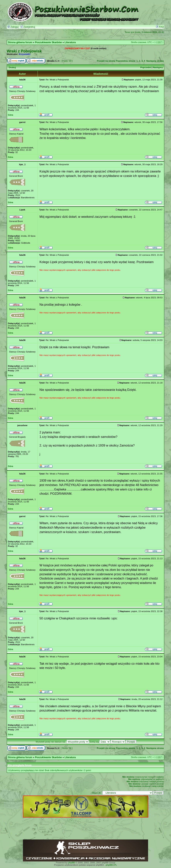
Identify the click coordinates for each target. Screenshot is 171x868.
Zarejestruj (28, 27)
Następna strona (155, 61)
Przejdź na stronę (106, 61)
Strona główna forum (20, 42)
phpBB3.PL (111, 865)
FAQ (160, 27)
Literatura (70, 42)
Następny (158, 67)
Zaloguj (13, 27)
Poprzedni (146, 67)
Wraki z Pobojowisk (24, 51)
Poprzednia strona (126, 61)
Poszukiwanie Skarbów (48, 42)
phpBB (72, 863)
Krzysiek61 (25, 54)
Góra (10, 115)
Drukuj (12, 67)
